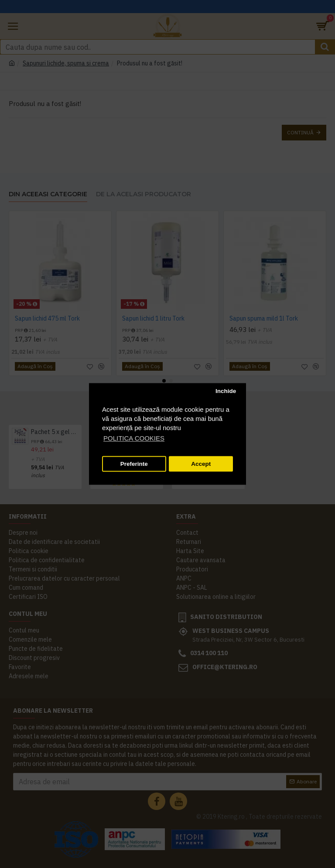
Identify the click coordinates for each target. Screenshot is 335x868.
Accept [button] (201, 464)
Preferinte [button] (134, 464)
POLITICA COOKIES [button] (134, 439)
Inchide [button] (226, 391)
